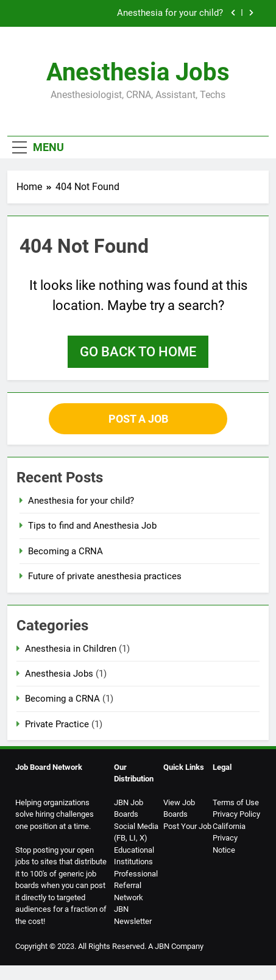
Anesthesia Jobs (138, 72)
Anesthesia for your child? (170, 13)
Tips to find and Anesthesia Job (92, 526)
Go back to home (138, 352)
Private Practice (57, 724)
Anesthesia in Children (71, 649)
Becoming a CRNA (65, 551)
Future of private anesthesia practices (105, 576)
